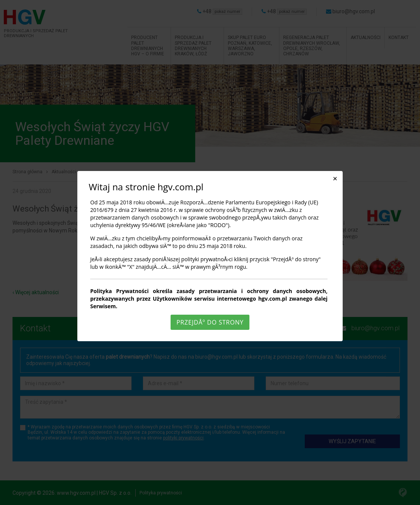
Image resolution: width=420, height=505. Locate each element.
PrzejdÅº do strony (210, 322)
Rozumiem (211, 499)
